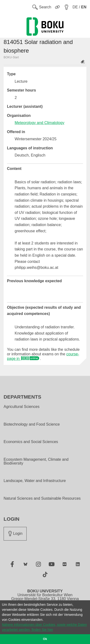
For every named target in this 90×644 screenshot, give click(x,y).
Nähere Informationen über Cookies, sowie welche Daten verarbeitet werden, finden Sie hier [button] (44, 627)
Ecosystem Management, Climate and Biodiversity (36, 461)
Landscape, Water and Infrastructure (35, 481)
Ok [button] (45, 639)
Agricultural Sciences (21, 407)
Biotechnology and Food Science (32, 424)
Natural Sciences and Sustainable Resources (42, 498)
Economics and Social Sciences (31, 442)
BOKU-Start (11, 57)
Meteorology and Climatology (39, 123)
